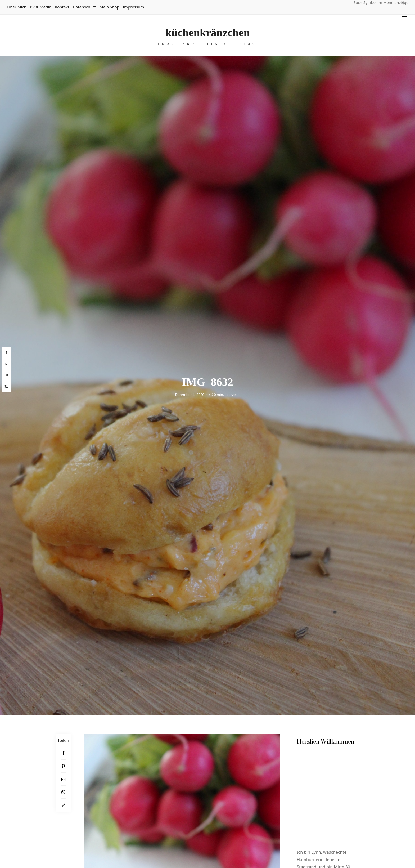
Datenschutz (84, 7)
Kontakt (62, 7)
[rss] (6, 387)
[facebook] (6, 353)
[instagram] (6, 375)
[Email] (63, 779)
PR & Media (41, 7)
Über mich (17, 7)
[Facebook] (63, 753)
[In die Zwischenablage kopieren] (63, 805)
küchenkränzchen (207, 33)
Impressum (133, 7)
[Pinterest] (63, 766)
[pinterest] (6, 364)
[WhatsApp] (63, 792)
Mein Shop (109, 7)
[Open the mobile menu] (404, 15)
